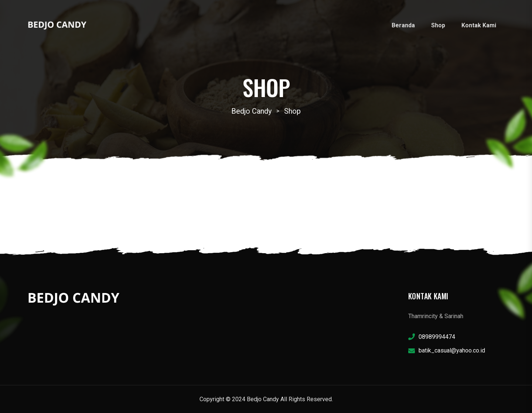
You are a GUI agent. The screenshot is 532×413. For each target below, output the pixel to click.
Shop (438, 25)
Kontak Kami (479, 25)
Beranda (403, 25)
